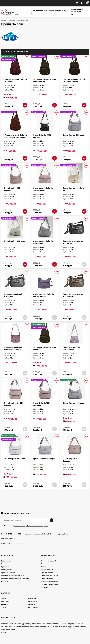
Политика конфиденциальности (13, 576)
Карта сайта (45, 587)
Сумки (4, 599)
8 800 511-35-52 (7, 534)
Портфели (32, 599)
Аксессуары (33, 601)
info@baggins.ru (62, 534)
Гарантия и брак (47, 573)
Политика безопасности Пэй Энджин (15, 579)
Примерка (5, 567)
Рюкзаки (4, 604)
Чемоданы (5, 601)
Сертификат (33, 604)
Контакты (5, 581)
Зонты (3, 607)
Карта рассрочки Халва (49, 584)
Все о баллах (6, 561)
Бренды (12, 20)
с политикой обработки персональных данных (31, 526)
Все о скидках (6, 564)
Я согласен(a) (25, 526)
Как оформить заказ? (48, 561)
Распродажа (33, 607)
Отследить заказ (7, 570)
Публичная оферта (8, 573)
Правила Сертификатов (49, 581)
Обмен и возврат (47, 570)
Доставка (44, 564)
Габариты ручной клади (49, 576)
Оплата (43, 567)
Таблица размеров (47, 579)
